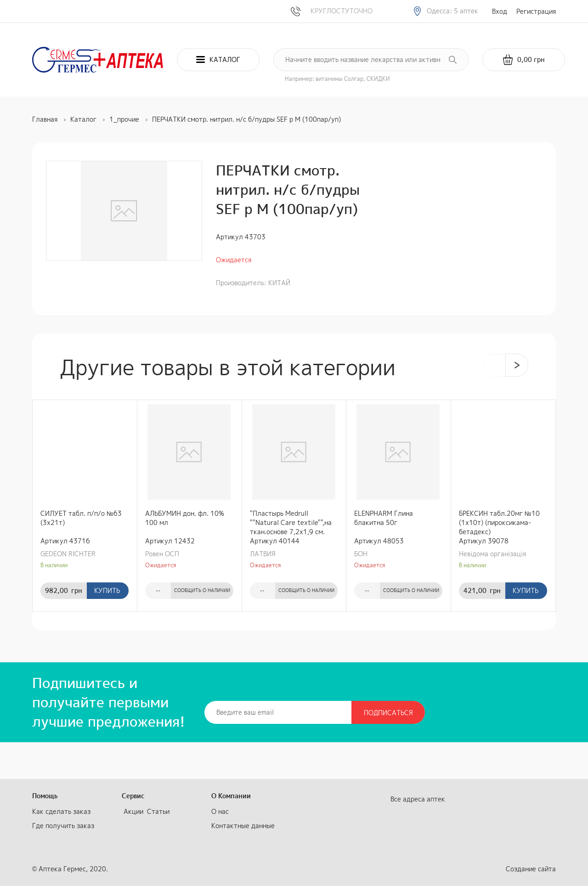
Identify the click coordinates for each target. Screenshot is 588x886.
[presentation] (494, 365)
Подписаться (388, 713)
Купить (107, 590)
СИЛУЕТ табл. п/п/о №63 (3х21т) (81, 518)
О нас (220, 811)
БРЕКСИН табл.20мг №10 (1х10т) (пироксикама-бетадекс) (499, 522)
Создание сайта (531, 869)
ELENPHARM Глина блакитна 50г (384, 518)
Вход (500, 11)
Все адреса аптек (418, 799)
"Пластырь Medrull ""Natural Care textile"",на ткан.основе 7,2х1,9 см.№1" (291, 523)
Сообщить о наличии (202, 590)
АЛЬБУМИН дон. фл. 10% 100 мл (185, 518)
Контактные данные (243, 826)
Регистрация (536, 11)
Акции (133, 811)
